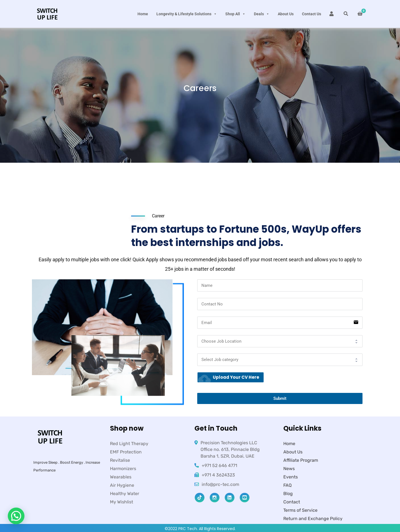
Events (291, 477)
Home (143, 14)
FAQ (287, 485)
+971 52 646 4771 (219, 465)
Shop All (235, 14)
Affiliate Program (301, 460)
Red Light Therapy (129, 444)
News (289, 469)
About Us (286, 14)
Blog (288, 494)
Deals (262, 14)
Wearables (121, 477)
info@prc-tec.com (220, 484)
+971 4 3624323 (218, 475)
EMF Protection (126, 452)
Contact (292, 502)
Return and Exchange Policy (313, 519)
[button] (16, 516)
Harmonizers (123, 469)
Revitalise (120, 460)
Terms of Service (300, 510)
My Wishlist (122, 502)
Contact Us (312, 14)
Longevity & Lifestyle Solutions (187, 14)
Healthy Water (125, 494)
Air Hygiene (122, 485)
